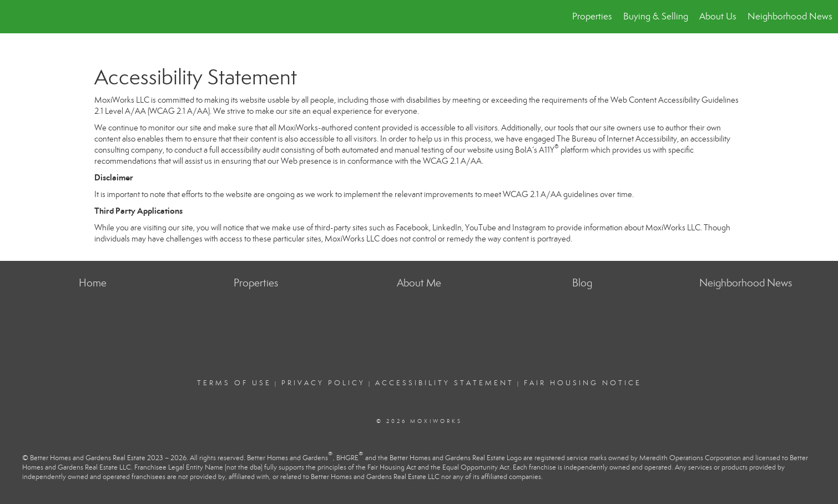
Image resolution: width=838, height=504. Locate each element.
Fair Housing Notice (583, 383)
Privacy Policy (323, 383)
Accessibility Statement (445, 383)
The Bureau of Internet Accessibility (617, 139)
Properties (592, 16)
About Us (718, 16)
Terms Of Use (234, 383)
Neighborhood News (790, 16)
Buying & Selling (656, 16)
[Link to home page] (14, 17)
